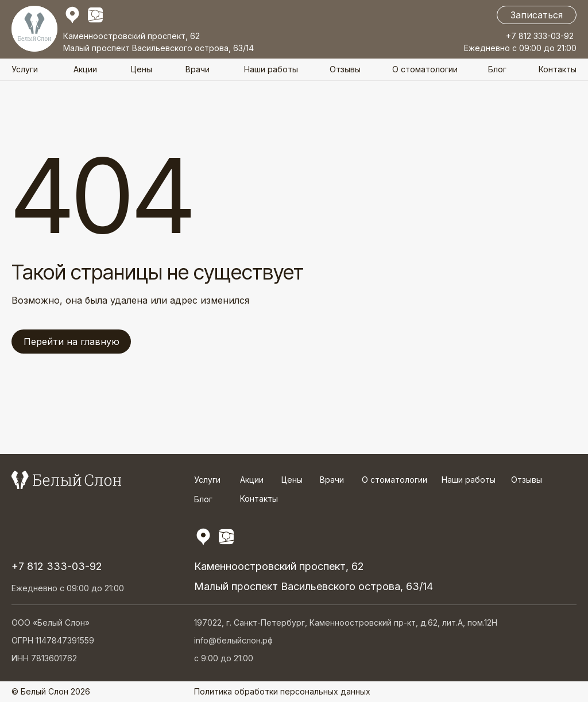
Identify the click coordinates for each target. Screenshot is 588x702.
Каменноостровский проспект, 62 (131, 36)
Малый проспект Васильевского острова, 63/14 (158, 48)
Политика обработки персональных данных (282, 691)
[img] (95, 15)
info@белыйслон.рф (233, 640)
